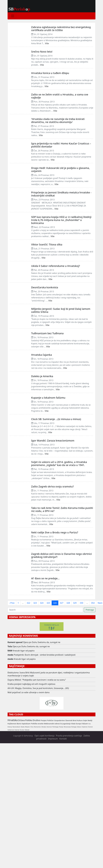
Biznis (19, 724)
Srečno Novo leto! (42, 52)
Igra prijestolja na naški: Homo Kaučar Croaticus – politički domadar (61, 145)
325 (48, 603)
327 (62, 603)
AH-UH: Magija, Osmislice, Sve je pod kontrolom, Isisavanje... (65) (38, 688)
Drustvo (22, 730)
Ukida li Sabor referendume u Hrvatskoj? (56, 266)
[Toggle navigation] (13, 16)
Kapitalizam (26, 724)
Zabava (79, 727)
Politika (29, 720)
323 (35, 603)
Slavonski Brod (71, 720)
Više (47, 43)
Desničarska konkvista (45, 287)
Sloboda (27, 730)
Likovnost (49, 727)
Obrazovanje (67, 727)
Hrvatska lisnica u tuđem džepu (50, 73)
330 (81, 603)
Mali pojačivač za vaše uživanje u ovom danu (29, 692)
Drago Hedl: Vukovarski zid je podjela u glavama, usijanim (60, 169)
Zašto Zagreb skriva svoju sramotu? (52, 486)
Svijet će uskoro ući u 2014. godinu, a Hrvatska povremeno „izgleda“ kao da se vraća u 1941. (59, 464)
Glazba (23, 727)
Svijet (85, 720)
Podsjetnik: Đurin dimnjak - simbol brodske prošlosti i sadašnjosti (45, 655)
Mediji (90, 720)
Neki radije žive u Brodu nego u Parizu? (55, 532)
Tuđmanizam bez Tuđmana (47, 333)
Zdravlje (44, 727)
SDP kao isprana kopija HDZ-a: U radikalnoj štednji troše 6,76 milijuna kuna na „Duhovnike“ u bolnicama (61, 220)
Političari (50, 720)
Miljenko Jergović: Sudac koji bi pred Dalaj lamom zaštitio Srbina (61, 310)
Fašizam (85, 724)
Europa (79, 724)
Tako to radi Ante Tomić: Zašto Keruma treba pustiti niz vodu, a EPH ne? (62, 509)
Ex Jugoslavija (65, 724)
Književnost (12, 724)
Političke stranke (37, 724)
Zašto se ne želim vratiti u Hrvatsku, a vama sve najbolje (60, 96)
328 (68, 603)
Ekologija (74, 727)
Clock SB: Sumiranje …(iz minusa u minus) (56, 419)
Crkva (32, 727)
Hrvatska (13, 720)
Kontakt (63, 739)
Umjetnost (85, 727)
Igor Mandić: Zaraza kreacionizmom (53, 441)
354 (93, 603)
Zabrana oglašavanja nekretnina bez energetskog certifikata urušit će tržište (61, 29)
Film (90, 724)
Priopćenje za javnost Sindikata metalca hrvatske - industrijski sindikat (61, 194)
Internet (17, 730)
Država (21, 720)
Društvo (36, 720)
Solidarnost (11, 730)
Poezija (61, 727)
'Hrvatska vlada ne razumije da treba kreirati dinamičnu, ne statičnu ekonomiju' (58, 120)
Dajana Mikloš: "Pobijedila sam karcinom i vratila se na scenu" (37, 680)
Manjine (27, 727)
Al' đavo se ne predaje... (45, 578)
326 (55, 603)
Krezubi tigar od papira (24, 651)
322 (28, 603)
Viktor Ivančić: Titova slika (47, 244)
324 (42, 603)
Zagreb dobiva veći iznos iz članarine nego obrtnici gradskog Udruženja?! (62, 555)
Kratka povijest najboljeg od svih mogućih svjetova (31, 684)
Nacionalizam (16, 727)
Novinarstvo (37, 727)
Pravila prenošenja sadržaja (69, 736)
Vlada (73, 724)
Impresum (53, 739)
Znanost (90, 727)
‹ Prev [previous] (12, 603)
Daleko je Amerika (42, 376)
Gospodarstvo (59, 720)
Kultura (80, 720)
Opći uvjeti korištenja (44, 736)
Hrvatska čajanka (42, 355)
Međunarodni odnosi (52, 724)
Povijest (44, 720)
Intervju (10, 727)
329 (75, 603)
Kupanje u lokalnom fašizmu (48, 398)
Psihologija (55, 727)
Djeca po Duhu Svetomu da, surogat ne (42, 642)
